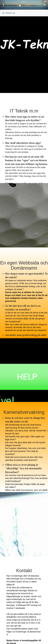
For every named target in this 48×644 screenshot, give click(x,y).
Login (45, 1)
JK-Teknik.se (9, 13)
